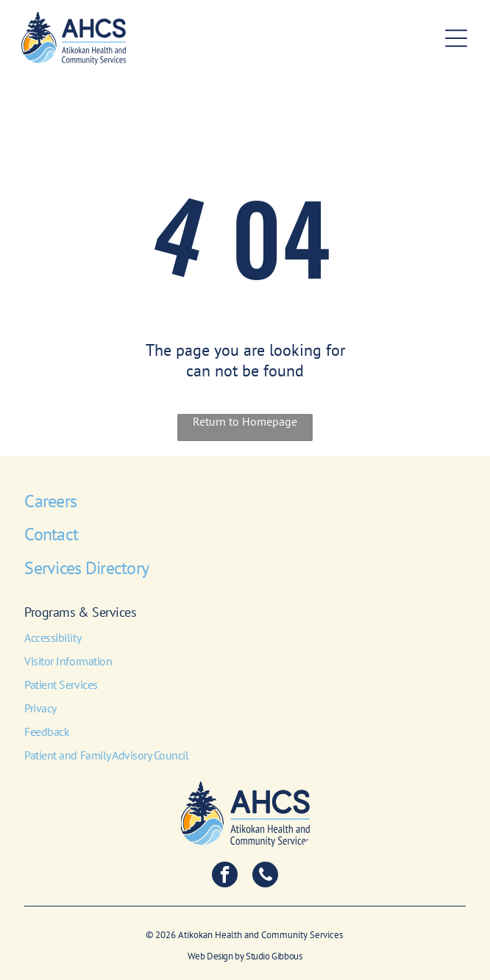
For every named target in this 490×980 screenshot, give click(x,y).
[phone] (265, 876)
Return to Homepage (245, 421)
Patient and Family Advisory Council (106, 755)
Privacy (40, 708)
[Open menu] (456, 38)
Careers (50, 501)
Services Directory (86, 568)
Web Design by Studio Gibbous (245, 956)
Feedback (47, 732)
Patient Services (61, 684)
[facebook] (225, 876)
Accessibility (53, 637)
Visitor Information (68, 661)
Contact (51, 534)
